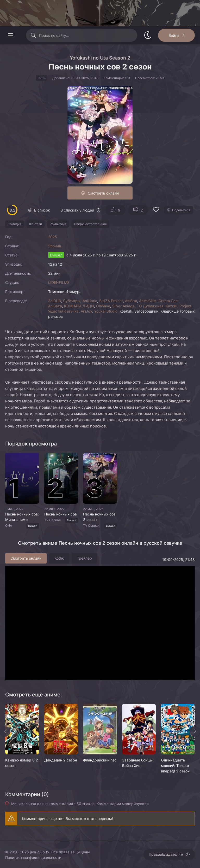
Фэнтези (36, 224)
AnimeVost (148, 301)
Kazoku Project (179, 306)
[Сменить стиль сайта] (148, 35)
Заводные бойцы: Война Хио (138, 763)
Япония (55, 246)
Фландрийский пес (100, 760)
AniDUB (55, 301)
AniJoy (86, 311)
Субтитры (72, 301)
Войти (174, 35)
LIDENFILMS (59, 282)
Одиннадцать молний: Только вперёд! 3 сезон (175, 766)
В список (42, 210)
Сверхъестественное (90, 224)
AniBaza (55, 306)
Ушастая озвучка (63, 311)
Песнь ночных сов (61, 514)
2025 (53, 237)
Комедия (15, 224)
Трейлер (84, 558)
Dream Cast (169, 301)
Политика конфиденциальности (33, 857)
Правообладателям (166, 854)
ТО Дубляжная (150, 306)
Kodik (59, 558)
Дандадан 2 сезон (61, 760)
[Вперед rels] (195, 731)
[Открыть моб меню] (10, 35)
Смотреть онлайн (103, 193)
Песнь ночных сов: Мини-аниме (22, 517)
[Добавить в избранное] (156, 210)
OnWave (103, 306)
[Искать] (33, 35)
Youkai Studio (106, 311)
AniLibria (90, 301)
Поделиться (181, 210)
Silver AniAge (123, 306)
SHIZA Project (111, 301)
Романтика (58, 224)
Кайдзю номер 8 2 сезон (22, 763)
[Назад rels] (5, 731)
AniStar (131, 301)
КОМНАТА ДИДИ (79, 306)
